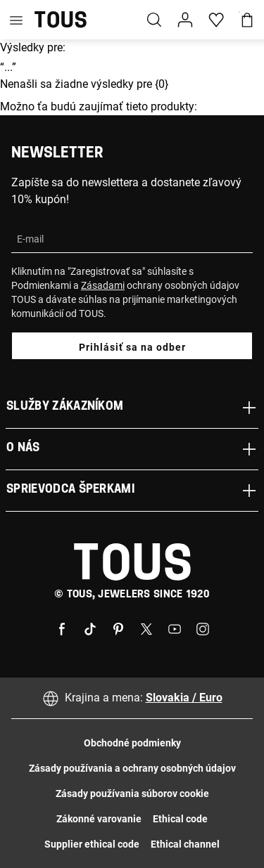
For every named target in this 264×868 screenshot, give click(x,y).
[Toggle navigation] (16, 20)
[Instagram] (203, 628)
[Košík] (247, 19)
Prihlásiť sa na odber (132, 347)
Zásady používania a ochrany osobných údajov (132, 768)
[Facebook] (62, 628)
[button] (185, 19)
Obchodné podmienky (132, 743)
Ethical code (180, 819)
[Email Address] (132, 239)
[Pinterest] (118, 628)
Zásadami (103, 285)
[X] (146, 628)
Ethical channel (185, 844)
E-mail (30, 239)
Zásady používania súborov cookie (132, 793)
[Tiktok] (90, 628)
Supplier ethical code (92, 844)
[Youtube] (175, 628)
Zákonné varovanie (99, 819)
